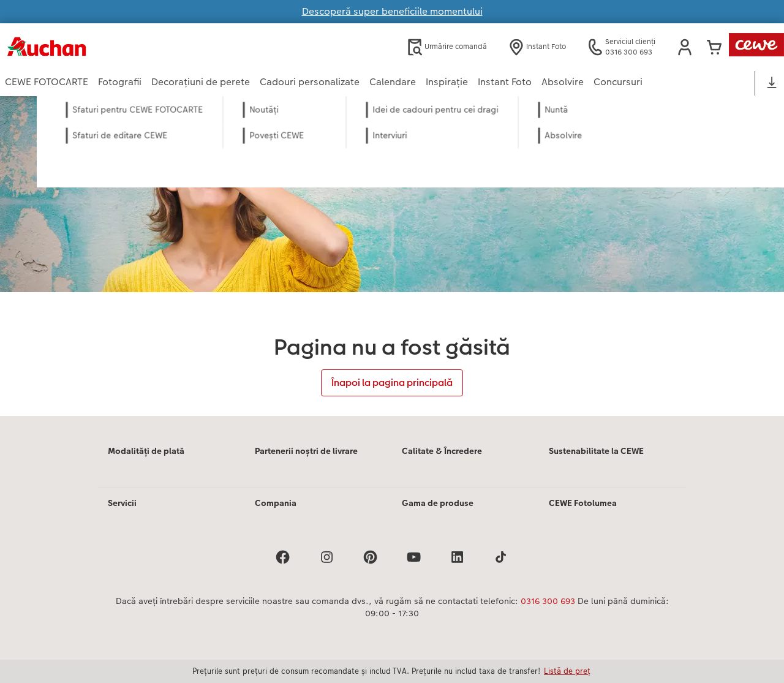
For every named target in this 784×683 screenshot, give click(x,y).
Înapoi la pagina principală (392, 383)
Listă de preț (567, 671)
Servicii (122, 503)
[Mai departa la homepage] (125, 47)
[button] (685, 47)
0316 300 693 (548, 601)
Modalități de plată (146, 451)
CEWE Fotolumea (583, 503)
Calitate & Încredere (442, 451)
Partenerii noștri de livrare (306, 451)
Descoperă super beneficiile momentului (392, 11)
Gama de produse (438, 503)
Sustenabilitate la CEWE (596, 451)
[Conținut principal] (392, 256)
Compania (276, 503)
